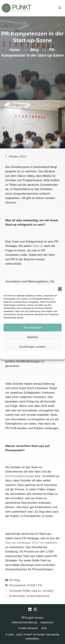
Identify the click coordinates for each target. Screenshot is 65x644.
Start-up (38, 246)
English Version (33, 618)
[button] (60, 289)
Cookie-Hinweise (15, 355)
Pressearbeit (17, 585)
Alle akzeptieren (32, 327)
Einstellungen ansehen (33, 347)
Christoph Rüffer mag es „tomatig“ (31, 591)
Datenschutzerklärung (35, 355)
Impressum (52, 355)
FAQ (44, 628)
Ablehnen (32, 337)
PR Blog (15, 580)
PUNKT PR (35, 585)
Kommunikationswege (20, 476)
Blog (34, 50)
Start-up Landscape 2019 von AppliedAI (31, 543)
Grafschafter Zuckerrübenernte (29, 596)
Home (15, 50)
